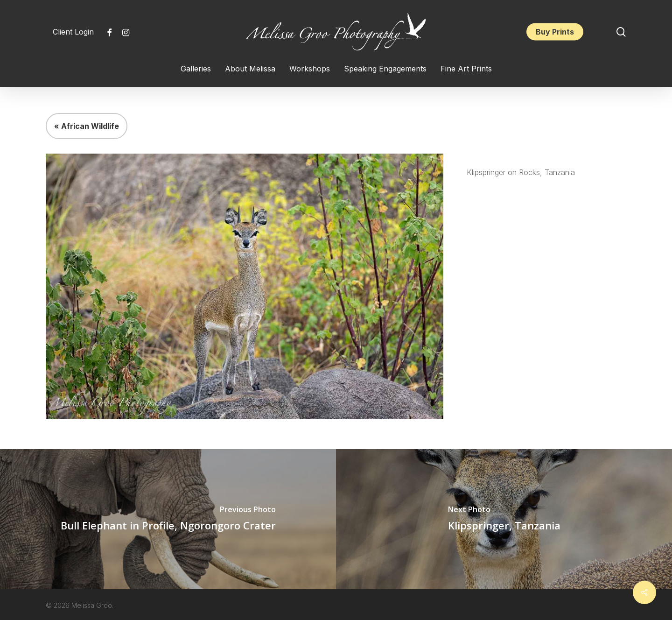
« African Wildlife (87, 126)
